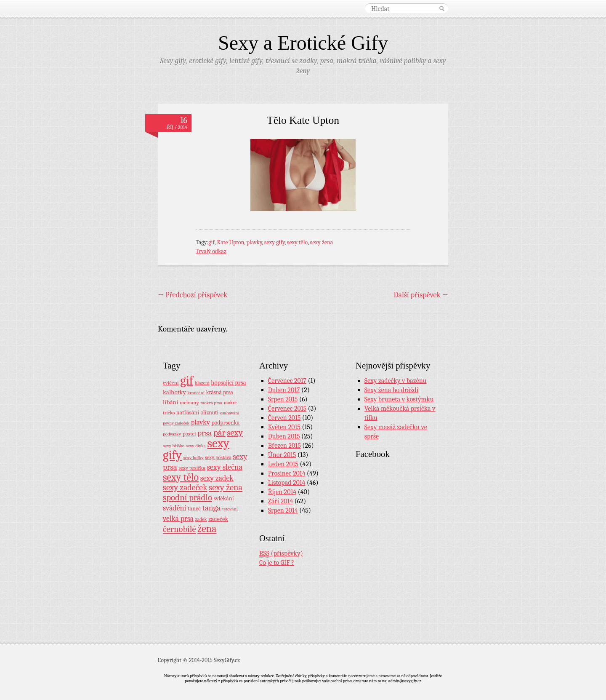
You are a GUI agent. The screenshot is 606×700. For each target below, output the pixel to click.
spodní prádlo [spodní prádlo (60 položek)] (187, 497)
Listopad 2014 (287, 483)
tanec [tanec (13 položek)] (194, 508)
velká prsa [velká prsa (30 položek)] (178, 518)
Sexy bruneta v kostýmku (399, 399)
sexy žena (322, 242)
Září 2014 (280, 501)
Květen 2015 (284, 427)
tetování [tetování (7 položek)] (230, 509)
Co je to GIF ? (277, 563)
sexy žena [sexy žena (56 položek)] (226, 488)
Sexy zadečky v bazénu (396, 381)
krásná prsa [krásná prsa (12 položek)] (219, 392)
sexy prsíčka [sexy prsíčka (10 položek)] (192, 468)
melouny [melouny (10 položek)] (189, 403)
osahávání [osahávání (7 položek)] (230, 413)
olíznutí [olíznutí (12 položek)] (210, 413)
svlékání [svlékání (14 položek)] (224, 498)
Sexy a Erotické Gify (303, 43)
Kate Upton (230, 242)
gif (211, 242)
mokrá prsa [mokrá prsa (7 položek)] (211, 403)
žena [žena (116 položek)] (207, 529)
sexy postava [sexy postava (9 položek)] (218, 457)
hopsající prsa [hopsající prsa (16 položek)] (228, 383)
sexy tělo (297, 242)
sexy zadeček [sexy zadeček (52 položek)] (185, 488)
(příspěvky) (281, 554)
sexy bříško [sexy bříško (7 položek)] (174, 446)
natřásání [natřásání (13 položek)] (188, 412)
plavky (254, 242)
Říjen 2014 (282, 492)
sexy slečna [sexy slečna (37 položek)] (225, 467)
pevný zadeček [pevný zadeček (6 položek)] (176, 423)
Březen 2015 (284, 446)
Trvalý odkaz (211, 251)
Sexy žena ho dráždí (392, 390)
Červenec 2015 (287, 409)
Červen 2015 (284, 418)
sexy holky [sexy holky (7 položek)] (193, 458)
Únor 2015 (282, 455)
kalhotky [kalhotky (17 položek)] (174, 392)
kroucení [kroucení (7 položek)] (196, 393)
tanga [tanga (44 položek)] (211, 508)
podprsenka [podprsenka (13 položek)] (225, 422)
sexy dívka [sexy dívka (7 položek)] (196, 446)
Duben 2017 (284, 390)
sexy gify (274, 242)
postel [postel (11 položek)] (189, 434)
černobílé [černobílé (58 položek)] (179, 529)
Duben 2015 (284, 436)
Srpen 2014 (283, 510)
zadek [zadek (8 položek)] (201, 519)
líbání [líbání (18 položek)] (170, 402)
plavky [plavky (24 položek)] (201, 422)
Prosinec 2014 (287, 473)
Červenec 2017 (287, 381)
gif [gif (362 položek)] (187, 381)
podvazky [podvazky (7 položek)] (172, 434)
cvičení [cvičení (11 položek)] (171, 383)
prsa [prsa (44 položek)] (205, 433)
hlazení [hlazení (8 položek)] (202, 383)
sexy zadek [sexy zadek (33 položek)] (217, 478)
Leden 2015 (283, 464)
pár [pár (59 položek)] (219, 433)
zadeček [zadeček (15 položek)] (218, 519)
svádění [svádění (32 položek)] (175, 508)
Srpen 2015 (283, 399)
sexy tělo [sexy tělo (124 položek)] (181, 477)
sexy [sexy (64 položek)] (235, 433)
